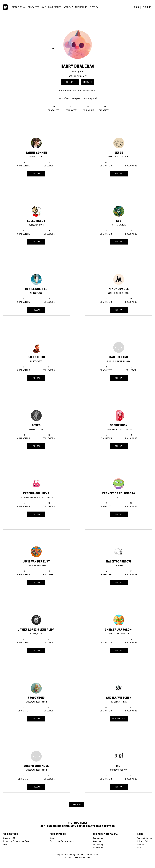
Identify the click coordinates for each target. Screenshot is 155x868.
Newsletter (98, 847)
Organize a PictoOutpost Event (16, 841)
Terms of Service (145, 838)
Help (5, 844)
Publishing (81, 7)
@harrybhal (77, 71)
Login (136, 7)
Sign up (147, 7)
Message (88, 82)
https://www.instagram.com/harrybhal (77, 98)
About (52, 838)
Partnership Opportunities (62, 841)
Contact (141, 847)
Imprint (141, 844)
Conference (55, 7)
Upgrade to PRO (10, 838)
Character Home (37, 7)
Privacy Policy (144, 841)
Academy (68, 7)
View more (76, 805)
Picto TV (94, 7)
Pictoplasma (19, 7)
